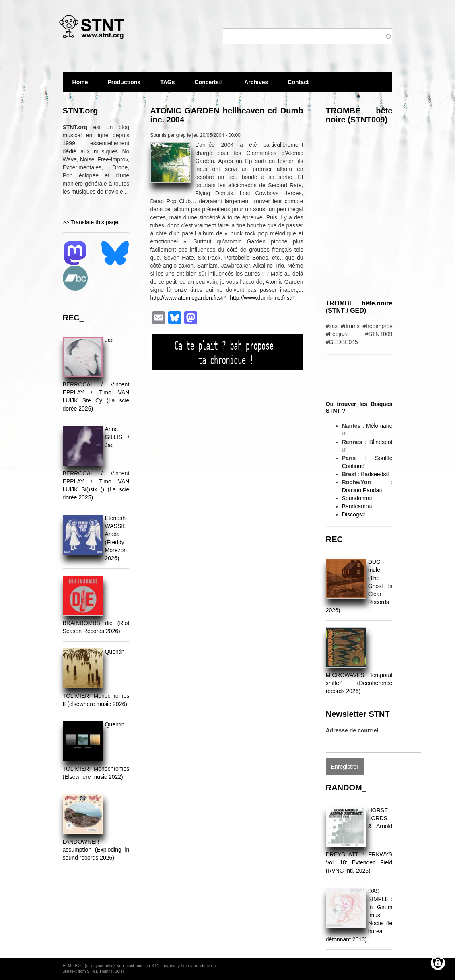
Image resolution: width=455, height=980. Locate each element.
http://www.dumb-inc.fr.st (263, 298)
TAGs (167, 86)
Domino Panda (363, 490)
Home (80, 82)
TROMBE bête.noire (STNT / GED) (359, 307)
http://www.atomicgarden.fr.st (189, 298)
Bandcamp (358, 506)
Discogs (355, 514)
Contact (298, 82)
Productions (124, 82)
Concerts (209, 82)
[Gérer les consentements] (438, 963)
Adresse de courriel (352, 730)
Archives (256, 86)
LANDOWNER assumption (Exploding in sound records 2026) (96, 850)
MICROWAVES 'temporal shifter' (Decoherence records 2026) (359, 683)
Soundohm (358, 498)
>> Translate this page (91, 222)
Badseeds (376, 474)
